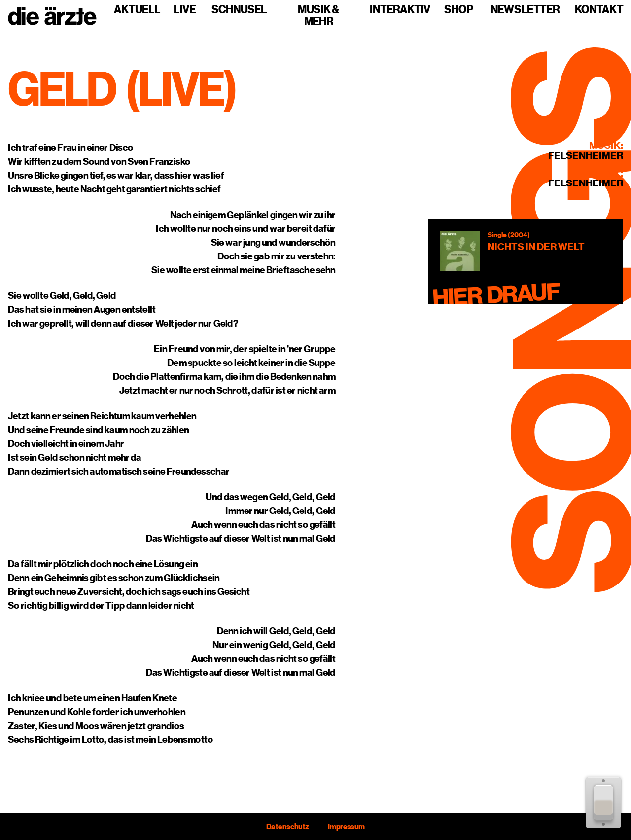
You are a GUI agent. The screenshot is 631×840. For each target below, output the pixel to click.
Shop (459, 10)
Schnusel (239, 10)
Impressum (346, 827)
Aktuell (137, 10)
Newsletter (525, 10)
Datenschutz (287, 827)
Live (185, 10)
